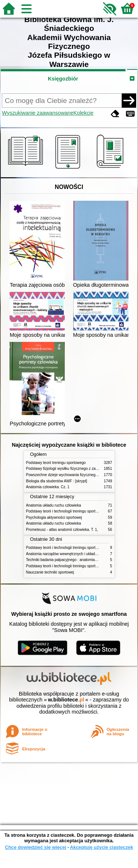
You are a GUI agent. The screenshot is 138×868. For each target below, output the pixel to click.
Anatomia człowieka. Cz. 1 (48, 487)
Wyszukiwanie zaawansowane (38, 113)
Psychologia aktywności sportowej (54, 517)
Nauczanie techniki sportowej (50, 572)
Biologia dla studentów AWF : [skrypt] (57, 481)
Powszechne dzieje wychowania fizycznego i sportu (68, 475)
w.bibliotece (66, 700)
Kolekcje (84, 113)
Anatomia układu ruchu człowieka (54, 505)
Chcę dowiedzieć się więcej (35, 847)
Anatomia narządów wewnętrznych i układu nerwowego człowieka (80, 554)
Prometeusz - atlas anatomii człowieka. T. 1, (62, 530)
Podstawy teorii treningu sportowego (56, 463)
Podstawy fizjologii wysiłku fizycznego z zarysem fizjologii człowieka (82, 469)
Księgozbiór (63, 79)
